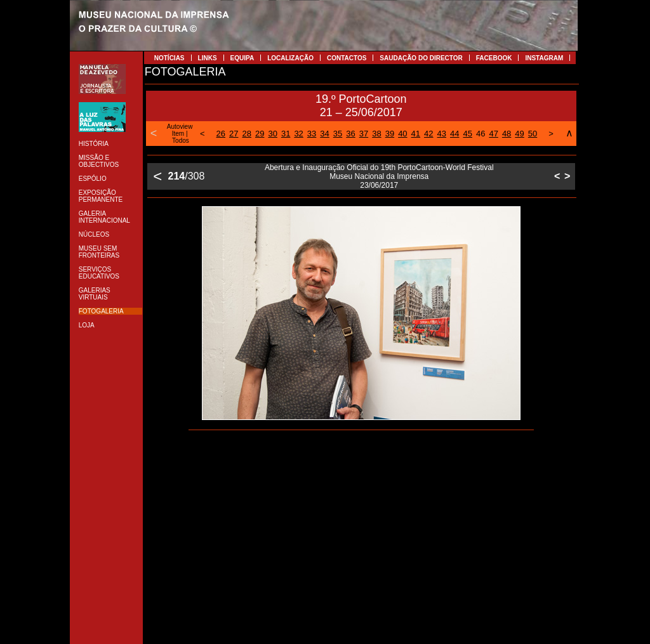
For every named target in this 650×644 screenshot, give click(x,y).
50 (533, 134)
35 (338, 134)
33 (312, 134)
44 (454, 134)
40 (402, 134)
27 (234, 134)
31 (286, 134)
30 (272, 134)
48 (507, 134)
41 (416, 134)
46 (481, 134)
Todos (181, 141)
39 (390, 134)
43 (442, 134)
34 (324, 134)
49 (519, 134)
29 (260, 134)
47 (493, 134)
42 (428, 134)
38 (376, 134)
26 (221, 134)
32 (298, 134)
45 (467, 134)
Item (178, 134)
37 (364, 134)
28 (247, 134)
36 (350, 134)
